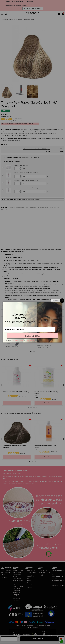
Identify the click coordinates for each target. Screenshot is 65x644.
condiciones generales (17, 340)
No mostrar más (56, 301)
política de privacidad (30, 340)
